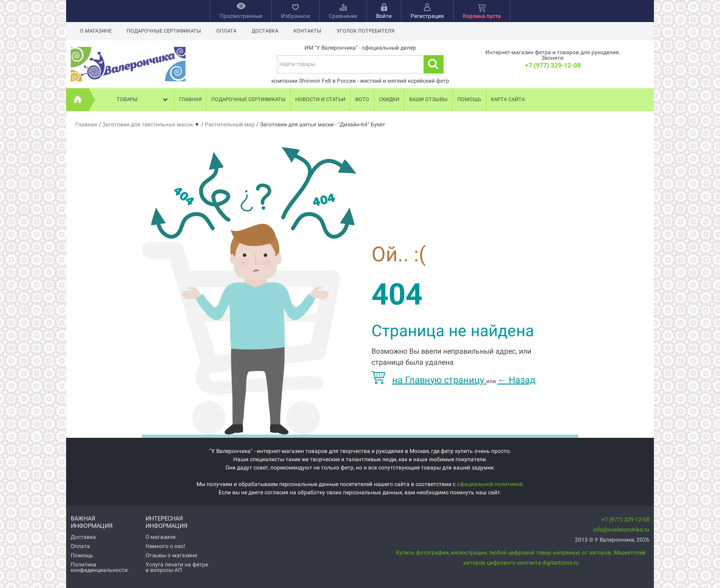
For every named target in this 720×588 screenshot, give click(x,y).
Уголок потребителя (366, 31)
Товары (143, 100)
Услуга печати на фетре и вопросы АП (177, 567)
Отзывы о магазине (171, 555)
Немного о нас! (165, 546)
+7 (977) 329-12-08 (553, 65)
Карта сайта (508, 99)
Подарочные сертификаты (164, 31)
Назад (516, 380)
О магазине (96, 31)
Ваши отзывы (428, 99)
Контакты (307, 31)
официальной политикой (490, 484)
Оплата (226, 31)
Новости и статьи (320, 99)
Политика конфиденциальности (99, 567)
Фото (362, 99)
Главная (190, 99)
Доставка (265, 31)
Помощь (469, 99)
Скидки (389, 99)
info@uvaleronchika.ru (621, 530)
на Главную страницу (429, 380)
